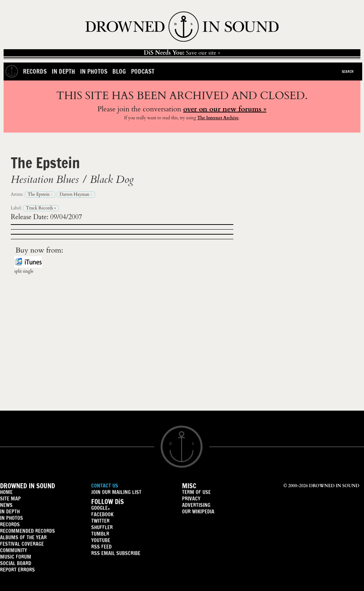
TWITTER (100, 521)
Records (35, 71)
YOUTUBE (101, 540)
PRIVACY (191, 498)
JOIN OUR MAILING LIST (116, 492)
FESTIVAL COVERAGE (22, 544)
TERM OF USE (196, 492)
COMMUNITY (13, 550)
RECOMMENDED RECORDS (27, 531)
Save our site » (182, 53)
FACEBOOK (102, 514)
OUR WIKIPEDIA (198, 511)
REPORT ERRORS (17, 570)
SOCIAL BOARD (16, 563)
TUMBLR (100, 534)
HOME (6, 492)
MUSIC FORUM (16, 557)
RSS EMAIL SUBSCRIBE (116, 553)
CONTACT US (105, 486)
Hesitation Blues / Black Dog (72, 180)
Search (348, 71)
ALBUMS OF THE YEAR (23, 537)
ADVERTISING (196, 505)
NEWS (6, 505)
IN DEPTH (10, 511)
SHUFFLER (102, 527)
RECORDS (10, 524)
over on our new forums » (225, 109)
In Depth (63, 71)
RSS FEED (101, 547)
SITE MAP (10, 498)
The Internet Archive (218, 118)
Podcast (143, 71)
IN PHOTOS (11, 518)
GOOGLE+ (101, 508)
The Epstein (45, 163)
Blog (119, 71)
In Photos (94, 71)
